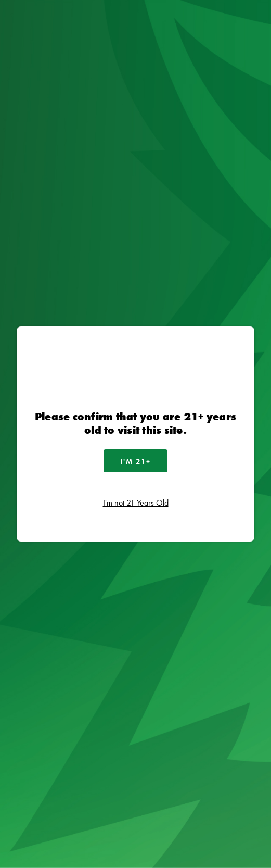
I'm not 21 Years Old (136, 503)
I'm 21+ (135, 461)
